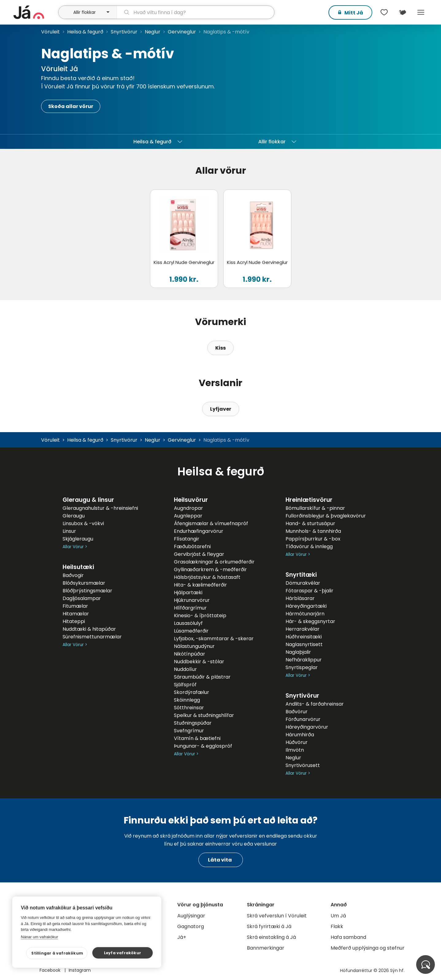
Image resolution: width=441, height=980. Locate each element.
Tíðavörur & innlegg (309, 546)
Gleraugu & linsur (88, 500)
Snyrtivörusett (303, 765)
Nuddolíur (185, 669)
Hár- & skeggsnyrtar (310, 621)
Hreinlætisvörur (309, 500)
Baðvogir (73, 575)
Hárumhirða (300, 735)
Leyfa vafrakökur (123, 953)
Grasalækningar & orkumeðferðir (214, 562)
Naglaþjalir (298, 652)
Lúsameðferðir (191, 631)
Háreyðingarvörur (307, 727)
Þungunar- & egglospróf (203, 746)
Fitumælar (75, 606)
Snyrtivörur (124, 32)
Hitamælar (76, 614)
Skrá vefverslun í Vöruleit (277, 916)
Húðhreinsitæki (304, 637)
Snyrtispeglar (302, 667)
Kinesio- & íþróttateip (200, 616)
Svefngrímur (189, 731)
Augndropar (188, 508)
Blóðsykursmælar (84, 583)
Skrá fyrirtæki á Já (269, 926)
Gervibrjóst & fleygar (199, 554)
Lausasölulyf (188, 623)
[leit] (196, 12)
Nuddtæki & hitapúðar (89, 629)
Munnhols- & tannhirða (313, 531)
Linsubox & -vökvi (83, 523)
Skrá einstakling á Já (271, 937)
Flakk (337, 926)
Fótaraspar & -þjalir (309, 591)
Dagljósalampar (82, 598)
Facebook (51, 970)
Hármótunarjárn (305, 614)
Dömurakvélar (303, 583)
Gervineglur (182, 32)
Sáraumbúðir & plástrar (202, 677)
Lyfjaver (221, 409)
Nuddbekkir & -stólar (199, 662)
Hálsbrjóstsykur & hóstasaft (207, 577)
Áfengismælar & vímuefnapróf (211, 523)
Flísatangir (187, 539)
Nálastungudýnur (194, 646)
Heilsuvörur (191, 500)
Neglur (153, 32)
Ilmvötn (295, 750)
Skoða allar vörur (71, 106)
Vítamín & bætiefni (197, 738)
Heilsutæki (78, 567)
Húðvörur (297, 742)
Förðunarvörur (303, 719)
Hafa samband (348, 937)
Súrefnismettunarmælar (92, 637)
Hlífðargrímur (190, 608)
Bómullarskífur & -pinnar (315, 508)
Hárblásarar (300, 598)
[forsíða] (35, 12)
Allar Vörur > (75, 547)
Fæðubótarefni (192, 546)
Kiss (221, 348)
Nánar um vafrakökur (39, 937)
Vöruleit (50, 32)
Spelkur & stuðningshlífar (204, 715)
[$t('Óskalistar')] (384, 12)
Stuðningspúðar (193, 723)
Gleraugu (74, 516)
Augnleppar (188, 516)
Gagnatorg (191, 926)
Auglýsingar (191, 916)
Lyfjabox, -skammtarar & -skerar (214, 639)
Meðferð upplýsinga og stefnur (368, 948)
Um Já (338, 916)
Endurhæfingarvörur (199, 531)
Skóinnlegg (187, 700)
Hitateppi (74, 621)
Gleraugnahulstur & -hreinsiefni (100, 508)
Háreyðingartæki (306, 606)
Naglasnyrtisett (304, 644)
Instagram (80, 970)
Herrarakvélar (303, 629)
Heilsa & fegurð (85, 32)
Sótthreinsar (189, 708)
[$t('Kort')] (402, 12)
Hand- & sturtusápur (310, 523)
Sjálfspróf (185, 685)
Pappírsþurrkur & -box (313, 539)
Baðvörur (297, 712)
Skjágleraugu (78, 539)
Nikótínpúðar (190, 654)
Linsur (69, 531)
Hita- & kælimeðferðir (200, 585)
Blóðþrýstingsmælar (87, 591)
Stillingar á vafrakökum (61, 953)
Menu (421, 12)
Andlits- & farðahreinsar (315, 704)
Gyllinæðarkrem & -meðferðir (210, 569)
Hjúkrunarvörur (192, 600)
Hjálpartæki (188, 593)
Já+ (182, 937)
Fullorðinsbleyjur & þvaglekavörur (326, 516)
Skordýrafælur (192, 692)
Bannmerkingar (266, 948)
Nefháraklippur (304, 660)
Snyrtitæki (301, 575)
